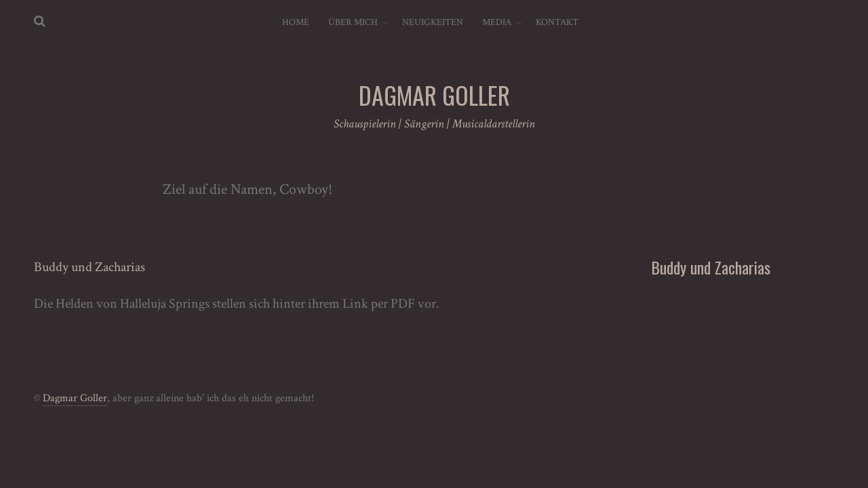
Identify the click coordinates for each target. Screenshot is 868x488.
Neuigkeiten (433, 22)
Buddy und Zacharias (90, 267)
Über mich (353, 22)
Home (296, 22)
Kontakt (557, 22)
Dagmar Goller (75, 398)
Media (497, 22)
